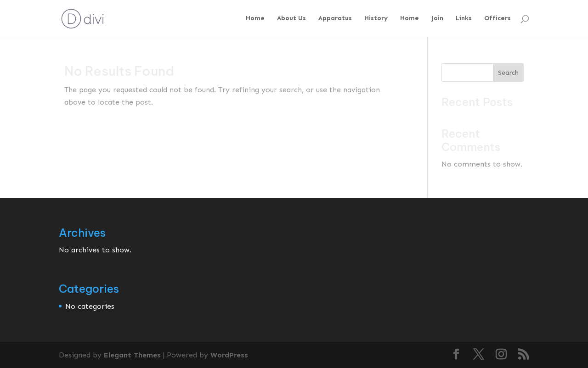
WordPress (229, 355)
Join (437, 19)
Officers (498, 19)
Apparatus (335, 19)
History (376, 19)
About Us (291, 19)
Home (255, 19)
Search (508, 73)
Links (464, 19)
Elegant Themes (132, 355)
